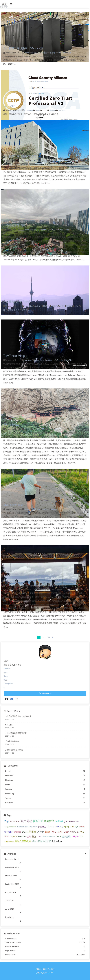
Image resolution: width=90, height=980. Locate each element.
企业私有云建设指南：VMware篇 (23, 48)
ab (73, 826)
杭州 (29, 836)
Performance (49, 836)
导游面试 (26, 310)
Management (40, 586)
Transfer (22, 836)
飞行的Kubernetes (14, 356)
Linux (51, 826)
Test (40, 836)
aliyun (76, 836)
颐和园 (69, 306)
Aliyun (41, 832)
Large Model (10, 826)
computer (50, 360)
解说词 (46, 306)
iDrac (58, 586)
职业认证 (74, 832)
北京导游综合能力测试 (17, 302)
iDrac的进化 (10, 581)
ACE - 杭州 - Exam (60, 832)
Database (36, 509)
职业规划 (42, 826)
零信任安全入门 (13, 425)
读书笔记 (35, 53)
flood (82, 826)
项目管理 (49, 821)
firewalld (8, 832)
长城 (76, 306)
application (15, 821)
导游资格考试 (14, 310)
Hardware (28, 360)
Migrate (13, 836)
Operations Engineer (27, 826)
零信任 (52, 110)
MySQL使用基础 (13, 505)
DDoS (25, 832)
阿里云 (33, 832)
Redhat (60, 360)
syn (77, 826)
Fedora (54, 509)
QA (81, 836)
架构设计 (67, 837)
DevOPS (69, 360)
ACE (82, 832)
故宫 (62, 306)
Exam (37, 110)
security (36, 429)
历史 (53, 230)
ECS (6, 837)
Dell (65, 586)
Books (27, 53)
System (27, 509)
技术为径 (59, 821)
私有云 (44, 53)
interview (57, 841)
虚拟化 (52, 53)
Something (28, 110)
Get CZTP (9, 106)
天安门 (54, 306)
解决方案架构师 (23, 841)
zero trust (52, 429)
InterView (9, 841)
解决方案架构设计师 (41, 841)
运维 (70, 53)
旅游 (34, 837)
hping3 (67, 826)
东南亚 (61, 230)
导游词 (38, 306)
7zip (7, 821)
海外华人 (45, 230)
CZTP (44, 110)
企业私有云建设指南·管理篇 (20, 156)
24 (49, 637)
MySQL (45, 509)
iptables (17, 832)
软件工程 (38, 821)
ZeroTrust (61, 110)
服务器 (50, 586)
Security (27, 429)
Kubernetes (39, 360)
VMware (61, 53)
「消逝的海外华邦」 (15, 225)
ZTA (44, 429)
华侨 (68, 230)
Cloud (59, 836)
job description (72, 821)
